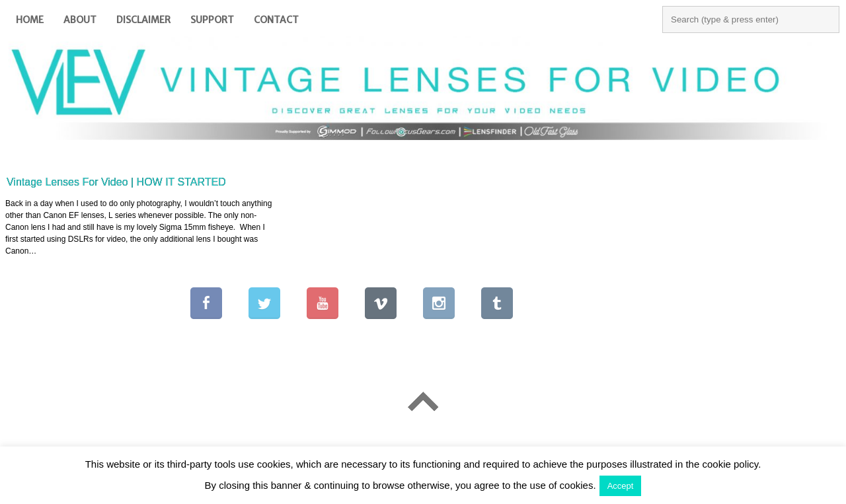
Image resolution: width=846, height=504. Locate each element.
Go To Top (423, 401)
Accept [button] (621, 486)
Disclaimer (143, 20)
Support (212, 20)
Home (30, 20)
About (80, 20)
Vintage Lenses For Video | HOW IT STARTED (116, 182)
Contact (276, 20)
